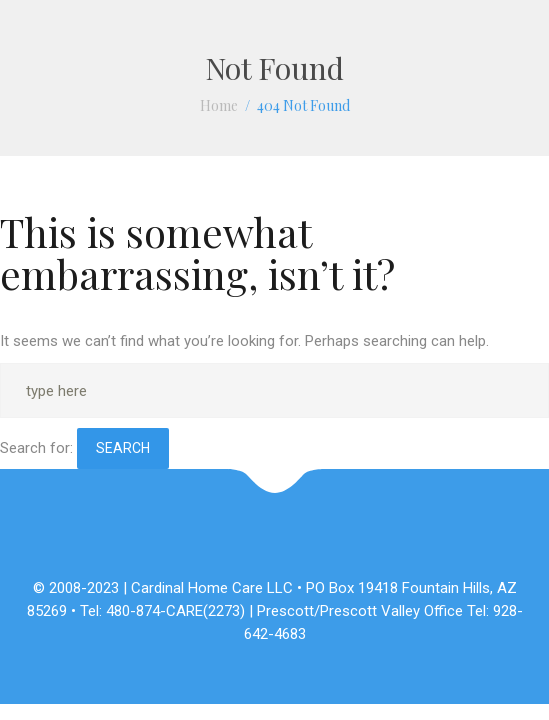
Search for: (36, 448)
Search (123, 448)
